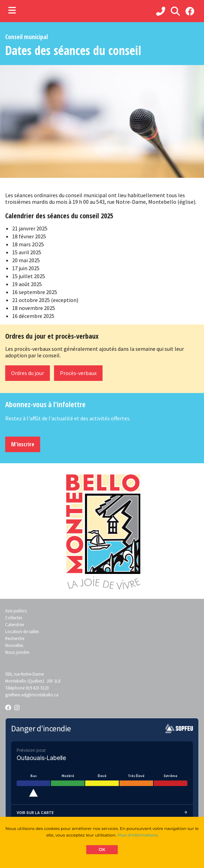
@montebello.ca (43, 695)
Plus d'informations (138, 835)
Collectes (14, 618)
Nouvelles (14, 645)
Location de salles (22, 631)
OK (102, 849)
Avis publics (16, 611)
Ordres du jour (28, 373)
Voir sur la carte (102, 813)
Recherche (15, 638)
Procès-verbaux (78, 373)
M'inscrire (23, 444)
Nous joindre (17, 652)
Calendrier (15, 624)
